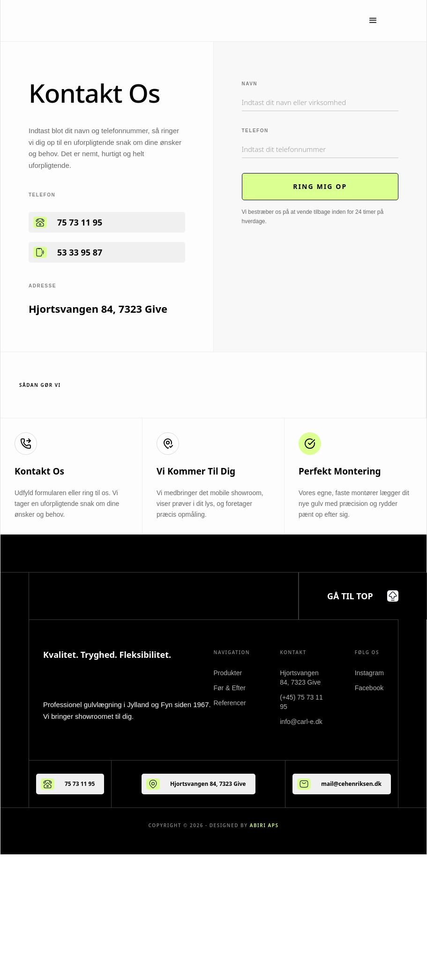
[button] (373, 21)
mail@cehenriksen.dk (351, 784)
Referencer (230, 703)
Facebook (369, 688)
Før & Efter (230, 688)
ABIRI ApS (264, 825)
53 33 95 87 (80, 252)
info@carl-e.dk (301, 722)
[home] (96, 21)
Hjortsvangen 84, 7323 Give (208, 784)
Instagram (369, 673)
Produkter (228, 673)
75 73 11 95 (80, 222)
